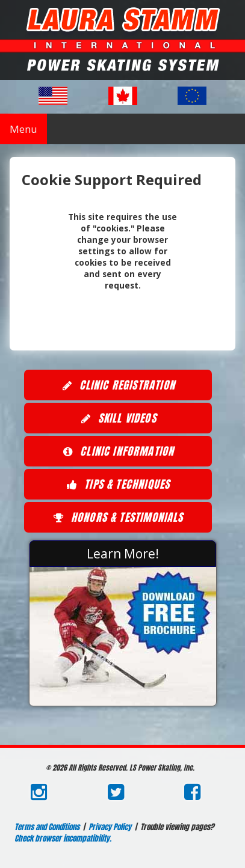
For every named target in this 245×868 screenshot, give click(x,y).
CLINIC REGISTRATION (118, 386)
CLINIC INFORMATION (118, 452)
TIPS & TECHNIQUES (118, 485)
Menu (23, 129)
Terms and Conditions (47, 827)
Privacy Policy (110, 827)
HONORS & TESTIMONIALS (117, 518)
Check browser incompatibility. (63, 838)
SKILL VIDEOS (118, 419)
